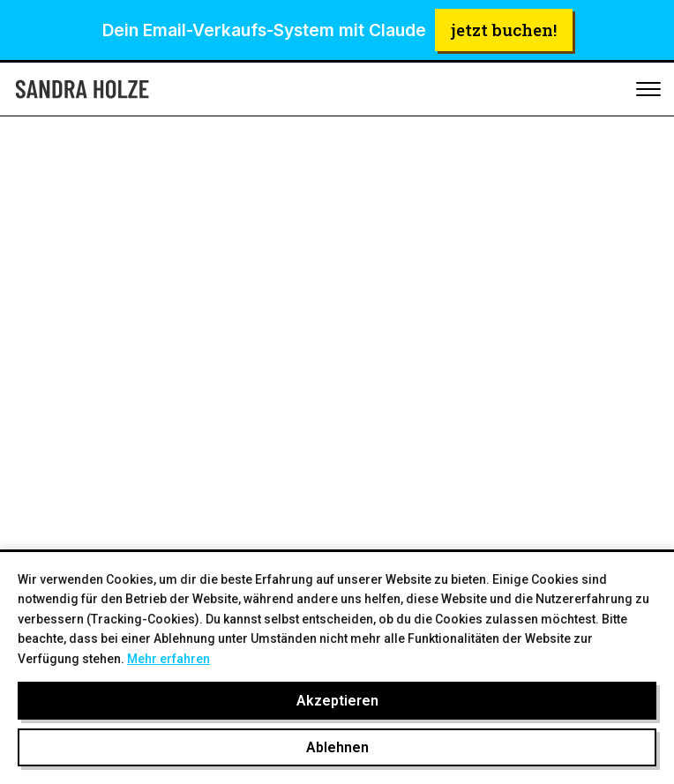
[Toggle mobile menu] (648, 90)
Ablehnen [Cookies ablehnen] (337, 747)
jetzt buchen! (504, 30)
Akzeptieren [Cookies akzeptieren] (337, 701)
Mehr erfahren (168, 659)
